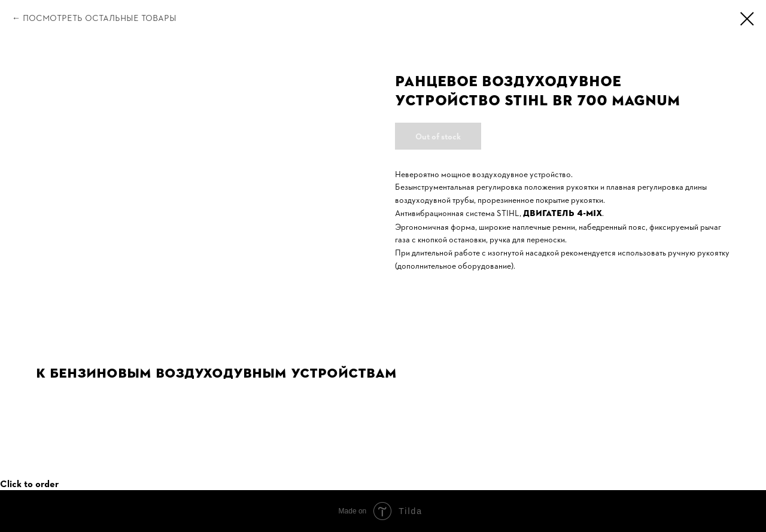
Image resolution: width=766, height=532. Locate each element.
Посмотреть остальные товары (100, 18)
